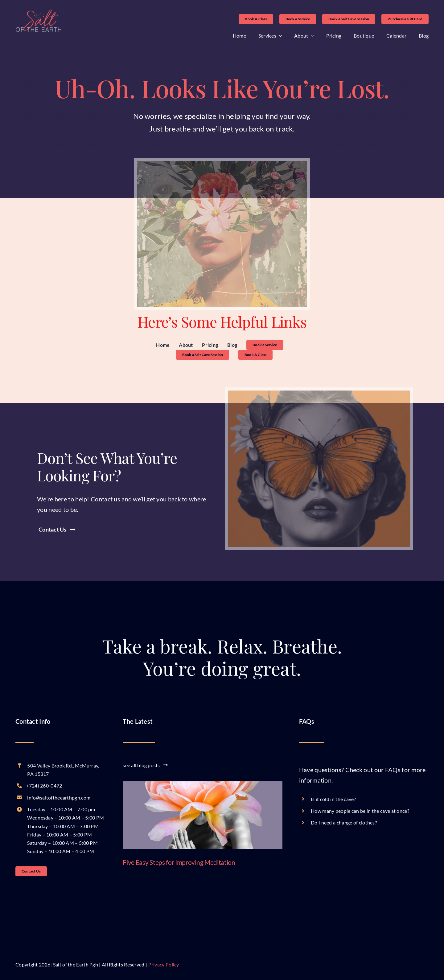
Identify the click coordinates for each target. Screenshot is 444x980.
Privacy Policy (164, 964)
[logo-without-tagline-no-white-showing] (39, 12)
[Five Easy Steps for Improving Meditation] (203, 815)
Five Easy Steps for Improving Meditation (179, 862)
